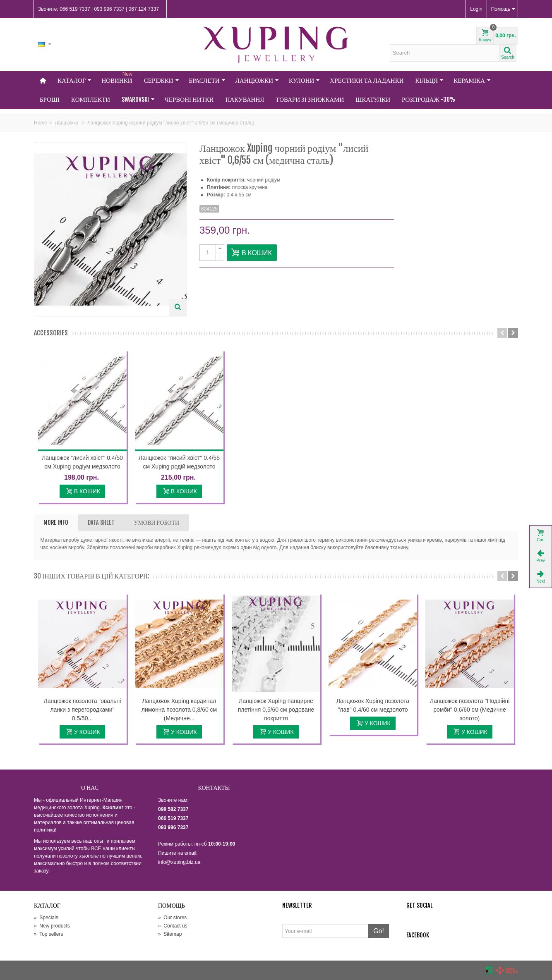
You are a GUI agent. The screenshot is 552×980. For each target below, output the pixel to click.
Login (476, 9)
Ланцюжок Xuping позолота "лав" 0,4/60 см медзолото (373, 705)
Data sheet (101, 522)
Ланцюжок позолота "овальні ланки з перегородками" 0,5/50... (83, 710)
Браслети (207, 80)
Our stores (172, 918)
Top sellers (48, 934)
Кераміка (472, 80)
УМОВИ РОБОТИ (156, 522)
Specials (46, 918)
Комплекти (91, 99)
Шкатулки (373, 99)
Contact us (173, 926)
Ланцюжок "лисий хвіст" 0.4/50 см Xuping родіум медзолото (82, 462)
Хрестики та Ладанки (367, 80)
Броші (50, 99)
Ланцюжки (257, 80)
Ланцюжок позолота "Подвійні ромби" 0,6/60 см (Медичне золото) (470, 710)
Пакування (245, 99)
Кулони (304, 80)
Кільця (430, 80)
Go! (379, 931)
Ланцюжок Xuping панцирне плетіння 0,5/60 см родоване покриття (276, 710)
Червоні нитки (189, 99)
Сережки (162, 80)
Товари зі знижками (310, 99)
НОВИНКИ (118, 78)
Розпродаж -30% (428, 99)
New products (52, 926)
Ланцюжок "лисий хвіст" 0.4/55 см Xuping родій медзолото (179, 462)
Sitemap (170, 934)
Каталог (74, 80)
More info (56, 522)
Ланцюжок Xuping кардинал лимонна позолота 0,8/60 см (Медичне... (179, 710)
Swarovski (138, 99)
